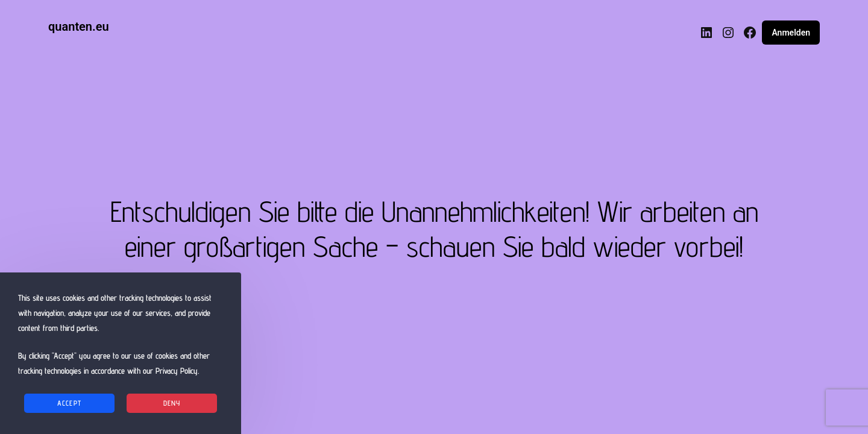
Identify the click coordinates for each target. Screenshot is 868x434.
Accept (69, 403)
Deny (172, 403)
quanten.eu (79, 27)
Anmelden (791, 33)
